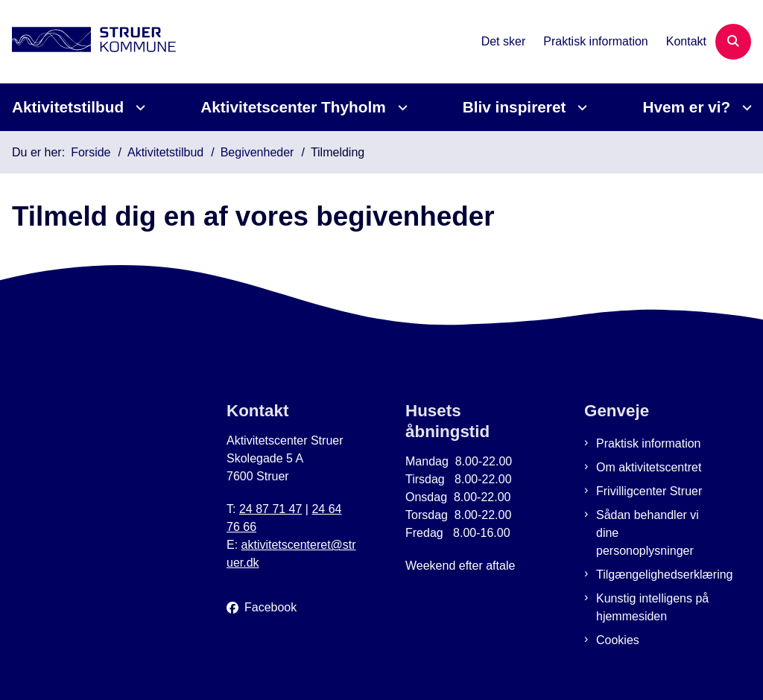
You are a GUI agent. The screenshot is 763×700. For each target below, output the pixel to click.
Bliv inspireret (515, 107)
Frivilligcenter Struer (649, 491)
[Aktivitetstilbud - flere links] (138, 108)
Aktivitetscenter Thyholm (293, 107)
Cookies (618, 640)
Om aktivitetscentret (649, 467)
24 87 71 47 (271, 509)
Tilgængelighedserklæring (656, 575)
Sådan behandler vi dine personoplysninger (648, 533)
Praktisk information (649, 443)
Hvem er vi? (686, 107)
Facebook (270, 607)
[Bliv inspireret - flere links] (580, 108)
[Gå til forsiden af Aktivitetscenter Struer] (88, 42)
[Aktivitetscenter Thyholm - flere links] (401, 108)
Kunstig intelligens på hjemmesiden (652, 607)
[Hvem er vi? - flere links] (745, 108)
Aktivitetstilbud (68, 107)
